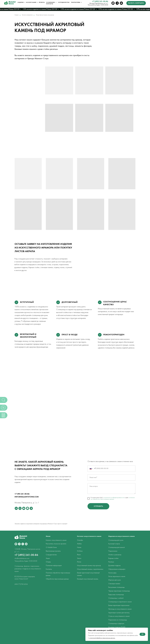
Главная (17, 15)
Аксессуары (112, 573)
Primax (79, 562)
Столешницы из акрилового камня (120, 602)
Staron (79, 558)
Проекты (42, 2)
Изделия (21, 2)
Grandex (80, 540)
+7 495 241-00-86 (22, 494)
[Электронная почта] (121, 3)
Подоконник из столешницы (118, 620)
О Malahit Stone (51, 547)
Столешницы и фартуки (116, 624)
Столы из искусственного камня (119, 616)
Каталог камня (31, 2)
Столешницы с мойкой (116, 598)
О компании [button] (51, 2)
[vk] (16, 508)
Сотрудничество (64, 2)
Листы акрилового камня (117, 577)
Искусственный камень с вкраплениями (90, 569)
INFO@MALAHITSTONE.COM (27, 497)
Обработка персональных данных (57, 579)
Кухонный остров (114, 544)
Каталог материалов (27, 15)
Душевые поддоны (114, 566)
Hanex (79, 547)
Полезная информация (54, 566)
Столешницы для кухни (116, 540)
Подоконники (113, 551)
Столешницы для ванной (117, 547)
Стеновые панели (114, 584)
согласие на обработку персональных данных (113, 498)
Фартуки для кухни (115, 580)
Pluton (79, 555)
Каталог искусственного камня (56, 540)
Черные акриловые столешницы (119, 591)
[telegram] (117, 3)
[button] (136, 3)
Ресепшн (111, 562)
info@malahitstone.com (22, 559)
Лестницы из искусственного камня (120, 609)
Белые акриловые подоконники (119, 605)
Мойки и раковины (115, 555)
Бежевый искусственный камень (88, 579)
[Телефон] (20, 508)
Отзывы (48, 562)
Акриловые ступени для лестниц (119, 613)
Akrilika (79, 544)
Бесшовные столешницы (116, 587)
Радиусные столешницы (116, 595)
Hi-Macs (80, 551)
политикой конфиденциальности (114, 498)
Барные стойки (113, 558)
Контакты (50, 4)
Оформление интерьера (117, 569)
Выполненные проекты (53, 551)
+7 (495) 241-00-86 (100, 2)
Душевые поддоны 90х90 (117, 627)
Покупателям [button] (76, 2)
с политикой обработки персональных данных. (102, 638)
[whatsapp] (113, 3)
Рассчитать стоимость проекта (56, 544)
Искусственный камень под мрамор (89, 566)
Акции (48, 558)
